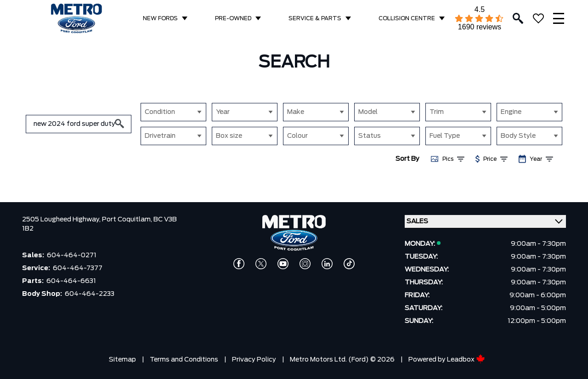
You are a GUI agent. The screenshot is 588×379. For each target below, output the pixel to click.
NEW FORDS (160, 18)
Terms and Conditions (184, 360)
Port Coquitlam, (128, 220)
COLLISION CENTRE (407, 18)
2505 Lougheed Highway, (62, 220)
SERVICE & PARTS (315, 18)
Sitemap (122, 360)
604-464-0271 (72, 255)
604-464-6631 (71, 281)
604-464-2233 (90, 294)
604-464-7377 (78, 268)
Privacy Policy (254, 360)
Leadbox (466, 360)
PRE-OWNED (233, 18)
